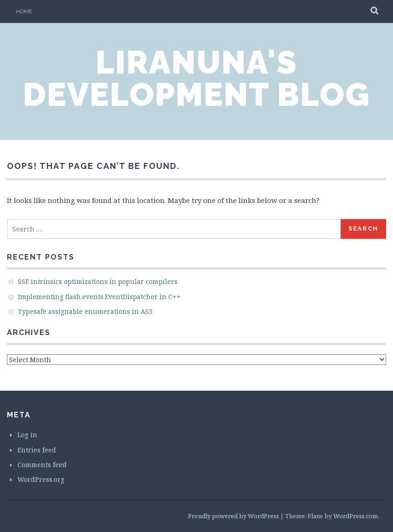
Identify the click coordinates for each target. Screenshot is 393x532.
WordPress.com (356, 516)
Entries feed (37, 450)
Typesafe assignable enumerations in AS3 (85, 311)
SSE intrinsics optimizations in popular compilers (98, 281)
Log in (27, 435)
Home (24, 12)
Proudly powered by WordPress (234, 516)
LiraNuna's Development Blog (196, 78)
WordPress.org (41, 479)
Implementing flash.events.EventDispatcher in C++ (99, 297)
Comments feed (42, 465)
